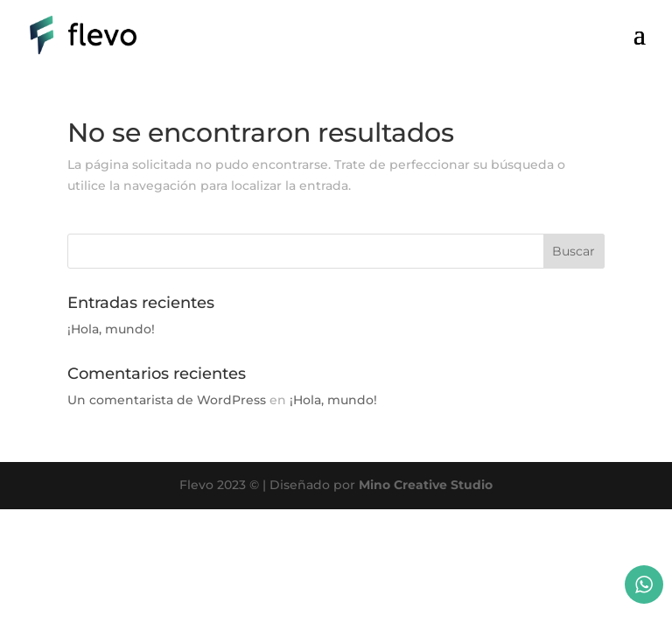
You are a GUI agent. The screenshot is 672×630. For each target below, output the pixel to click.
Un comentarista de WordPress (167, 400)
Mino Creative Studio (426, 485)
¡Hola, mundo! (111, 329)
